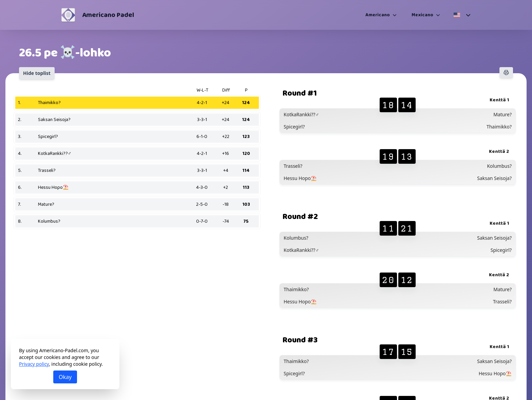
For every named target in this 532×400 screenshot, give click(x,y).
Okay (65, 377)
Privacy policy (34, 364)
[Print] (506, 73)
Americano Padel (108, 15)
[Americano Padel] (68, 15)
